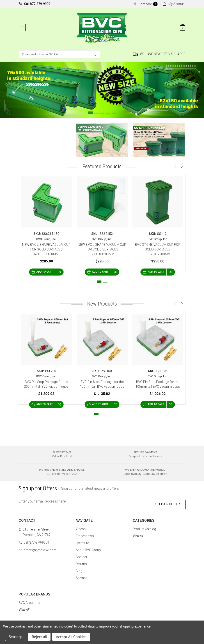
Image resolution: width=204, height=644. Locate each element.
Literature (82, 540)
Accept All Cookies (71, 637)
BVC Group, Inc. (30, 600)
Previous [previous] (5, 90)
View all (138, 533)
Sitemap (82, 575)
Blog (79, 568)
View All (24, 607)
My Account (174, 4)
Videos (81, 526)
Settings (16, 637)
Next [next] (199, 90)
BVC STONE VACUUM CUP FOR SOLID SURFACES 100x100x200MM (158, 249)
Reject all (39, 637)
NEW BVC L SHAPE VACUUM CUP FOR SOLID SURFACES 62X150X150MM (46, 249)
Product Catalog (144, 526)
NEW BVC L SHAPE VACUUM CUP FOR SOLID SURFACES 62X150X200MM (102, 249)
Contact (81, 554)
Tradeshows (85, 533)
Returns (81, 561)
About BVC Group (88, 547)
